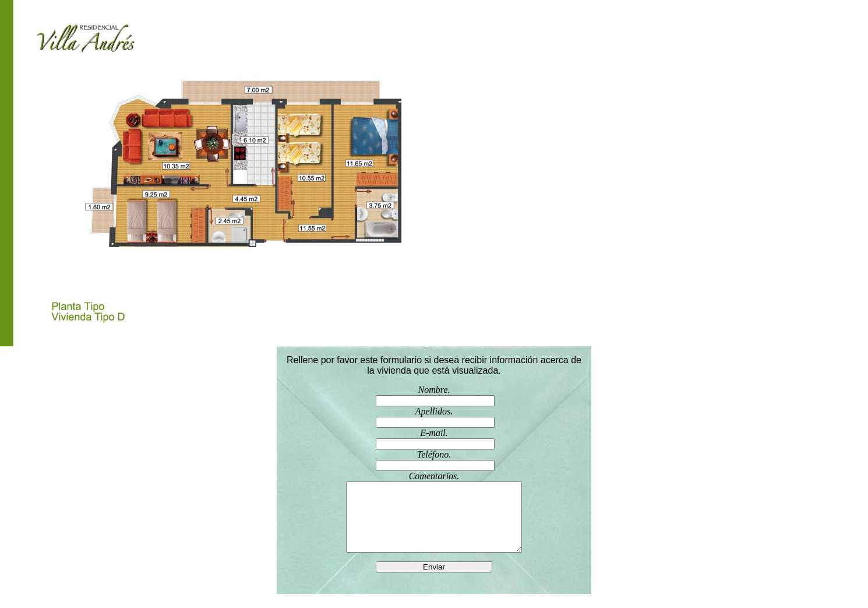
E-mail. (434, 439)
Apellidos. (434, 417)
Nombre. (434, 396)
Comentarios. (434, 519)
